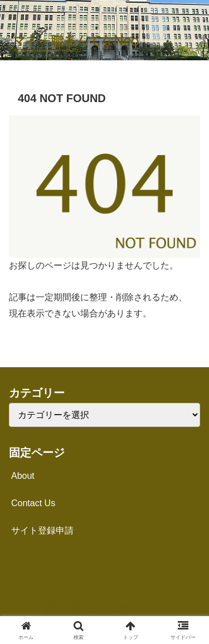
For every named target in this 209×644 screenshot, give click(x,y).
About (23, 476)
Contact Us (33, 503)
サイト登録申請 (42, 530)
